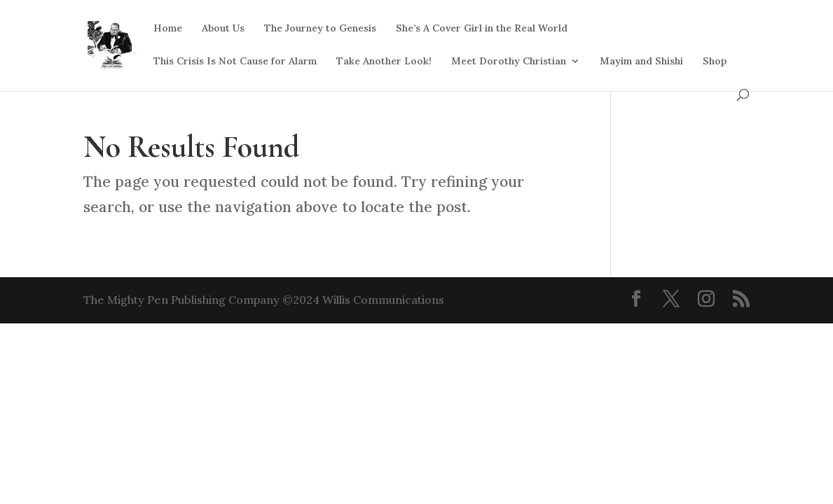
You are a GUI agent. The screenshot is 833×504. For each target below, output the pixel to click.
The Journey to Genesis (320, 29)
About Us (223, 29)
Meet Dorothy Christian (509, 62)
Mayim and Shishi (641, 62)
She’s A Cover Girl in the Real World (482, 29)
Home (168, 29)
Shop (715, 62)
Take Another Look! (384, 62)
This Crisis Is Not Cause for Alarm (235, 62)
